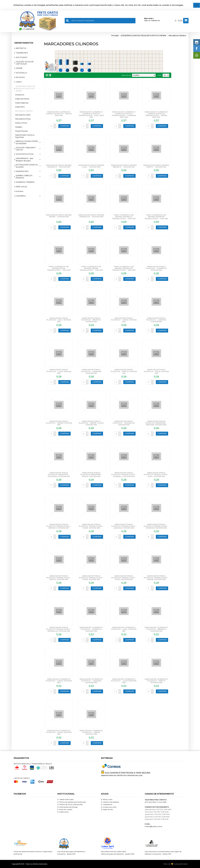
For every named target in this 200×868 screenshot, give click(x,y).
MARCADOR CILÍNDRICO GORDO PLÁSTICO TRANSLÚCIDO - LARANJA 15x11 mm (124, 115)
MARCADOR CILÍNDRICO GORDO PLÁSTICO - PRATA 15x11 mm (59, 114)
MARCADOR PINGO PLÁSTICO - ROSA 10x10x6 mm (156, 371)
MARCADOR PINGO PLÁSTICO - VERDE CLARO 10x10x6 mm (91, 423)
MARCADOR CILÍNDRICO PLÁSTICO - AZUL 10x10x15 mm (124, 629)
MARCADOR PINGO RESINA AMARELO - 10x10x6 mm (59, 166)
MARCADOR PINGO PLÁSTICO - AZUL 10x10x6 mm (59, 320)
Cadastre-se (107, 805)
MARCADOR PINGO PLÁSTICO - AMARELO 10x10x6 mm (156, 268)
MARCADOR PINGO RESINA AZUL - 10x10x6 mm (91, 166)
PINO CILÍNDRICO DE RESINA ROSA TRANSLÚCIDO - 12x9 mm (59, 268)
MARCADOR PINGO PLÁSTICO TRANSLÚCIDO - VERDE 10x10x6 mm (156, 578)
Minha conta (107, 800)
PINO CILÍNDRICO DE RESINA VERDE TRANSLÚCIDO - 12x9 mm (91, 268)
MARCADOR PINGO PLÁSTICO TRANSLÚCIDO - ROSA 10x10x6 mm (91, 578)
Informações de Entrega (67, 807)
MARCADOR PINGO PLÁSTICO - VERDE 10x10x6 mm (59, 423)
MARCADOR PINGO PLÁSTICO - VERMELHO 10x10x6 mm (124, 423)
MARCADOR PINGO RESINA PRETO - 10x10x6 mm (156, 166)
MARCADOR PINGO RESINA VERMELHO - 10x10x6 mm (91, 216)
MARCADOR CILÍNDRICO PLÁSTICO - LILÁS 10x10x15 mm (124, 681)
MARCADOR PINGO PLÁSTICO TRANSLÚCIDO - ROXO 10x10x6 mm (124, 578)
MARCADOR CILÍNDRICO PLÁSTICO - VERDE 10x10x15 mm (91, 732)
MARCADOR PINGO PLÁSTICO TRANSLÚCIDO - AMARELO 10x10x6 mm (124, 474)
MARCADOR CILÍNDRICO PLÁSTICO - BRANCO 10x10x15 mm (156, 629)
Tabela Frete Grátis (65, 800)
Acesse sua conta (109, 807)
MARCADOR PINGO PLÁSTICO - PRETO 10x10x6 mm (124, 371)
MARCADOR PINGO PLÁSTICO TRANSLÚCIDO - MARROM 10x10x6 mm (156, 526)
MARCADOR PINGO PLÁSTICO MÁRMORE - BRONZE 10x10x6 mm (156, 423)
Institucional (63, 812)
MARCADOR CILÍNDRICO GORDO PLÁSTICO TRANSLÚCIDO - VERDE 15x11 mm (156, 115)
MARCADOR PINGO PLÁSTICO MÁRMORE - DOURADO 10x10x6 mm (59, 474)
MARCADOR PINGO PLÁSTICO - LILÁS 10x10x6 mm (59, 371)
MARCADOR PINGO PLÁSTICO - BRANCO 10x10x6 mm (91, 320)
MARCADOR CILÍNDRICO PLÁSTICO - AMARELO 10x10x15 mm (91, 629)
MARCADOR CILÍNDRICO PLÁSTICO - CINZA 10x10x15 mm (59, 681)
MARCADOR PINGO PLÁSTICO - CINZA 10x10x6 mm (124, 320)
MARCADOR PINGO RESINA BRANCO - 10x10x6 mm (124, 166)
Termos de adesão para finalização (72, 802)
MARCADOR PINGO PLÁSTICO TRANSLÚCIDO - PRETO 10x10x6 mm (59, 578)
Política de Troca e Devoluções (70, 805)
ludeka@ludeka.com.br (153, 826)
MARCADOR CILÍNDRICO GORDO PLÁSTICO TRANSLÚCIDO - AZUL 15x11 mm (91, 115)
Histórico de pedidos (110, 802)
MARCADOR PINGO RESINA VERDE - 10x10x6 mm (59, 216)
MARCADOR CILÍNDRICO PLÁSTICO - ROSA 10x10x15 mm (59, 732)
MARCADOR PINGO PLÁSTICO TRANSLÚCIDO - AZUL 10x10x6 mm (156, 474)
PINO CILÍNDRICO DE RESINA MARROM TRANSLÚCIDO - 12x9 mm (156, 217)
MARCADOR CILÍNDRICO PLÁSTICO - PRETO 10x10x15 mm (156, 681)
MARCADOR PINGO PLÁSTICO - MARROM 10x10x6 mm (91, 371)
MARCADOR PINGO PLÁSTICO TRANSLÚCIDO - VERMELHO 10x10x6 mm (59, 629)
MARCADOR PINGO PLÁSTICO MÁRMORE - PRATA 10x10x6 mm (91, 474)
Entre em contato (65, 810)
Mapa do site (107, 810)
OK (197, 5)
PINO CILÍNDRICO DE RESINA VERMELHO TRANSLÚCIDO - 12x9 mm (124, 268)
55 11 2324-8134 (150, 802)
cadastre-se (155, 20)
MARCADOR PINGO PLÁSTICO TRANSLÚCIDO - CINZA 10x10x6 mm (91, 526)
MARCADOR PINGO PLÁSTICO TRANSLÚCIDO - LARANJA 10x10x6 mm (124, 526)
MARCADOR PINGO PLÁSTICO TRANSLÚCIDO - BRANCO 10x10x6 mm (59, 526)
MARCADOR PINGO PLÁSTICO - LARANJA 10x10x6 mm (156, 320)
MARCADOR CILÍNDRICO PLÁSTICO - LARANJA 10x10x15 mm (91, 681)
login (146, 20)
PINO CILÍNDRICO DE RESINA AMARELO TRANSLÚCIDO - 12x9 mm (124, 217)
